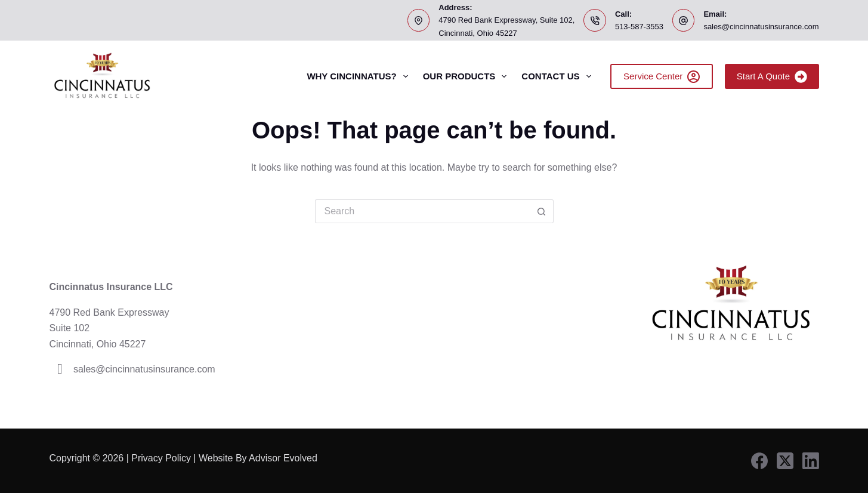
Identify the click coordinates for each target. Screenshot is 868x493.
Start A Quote (772, 77)
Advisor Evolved (284, 458)
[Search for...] (422, 211)
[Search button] (542, 211)
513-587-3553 (639, 27)
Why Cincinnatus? (359, 76)
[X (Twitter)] (785, 461)
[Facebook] (759, 461)
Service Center (662, 77)
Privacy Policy (161, 458)
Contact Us (558, 76)
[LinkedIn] (811, 461)
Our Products (467, 76)
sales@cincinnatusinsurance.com (761, 27)
